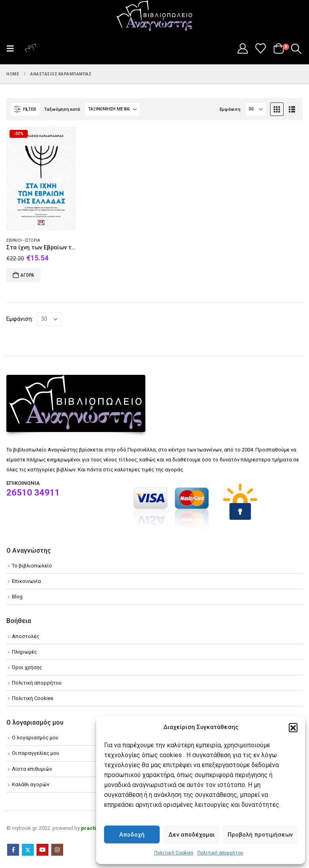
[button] (293, 727)
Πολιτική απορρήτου (220, 853)
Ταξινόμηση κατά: (62, 109)
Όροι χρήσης (27, 667)
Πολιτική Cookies (174, 853)
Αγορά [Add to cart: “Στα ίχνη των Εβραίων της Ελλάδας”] (27, 275)
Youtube (42, 850)
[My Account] (242, 48)
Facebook (13, 850)
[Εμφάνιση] (256, 109)
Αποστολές (26, 636)
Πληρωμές (24, 652)
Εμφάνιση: (231, 109)
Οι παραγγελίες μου (36, 753)
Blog (17, 597)
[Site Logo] (154, 16)
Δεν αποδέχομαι (192, 835)
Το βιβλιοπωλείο (32, 566)
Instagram (57, 850)
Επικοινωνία (26, 581)
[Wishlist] (261, 48)
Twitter (28, 850)
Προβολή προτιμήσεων (260, 835)
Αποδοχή (132, 835)
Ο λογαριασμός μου (35, 738)
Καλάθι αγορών (31, 784)
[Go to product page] (41, 179)
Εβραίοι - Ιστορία (23, 240)
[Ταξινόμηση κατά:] (112, 109)
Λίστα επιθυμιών (32, 769)
